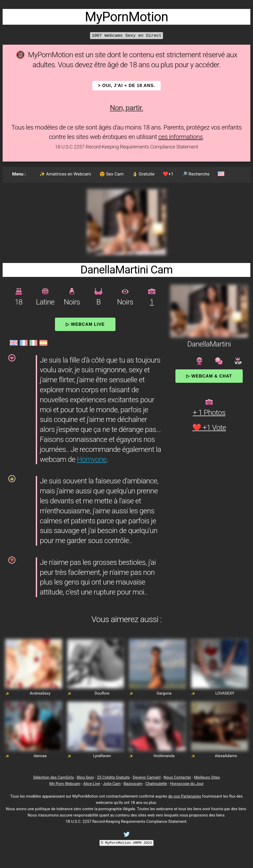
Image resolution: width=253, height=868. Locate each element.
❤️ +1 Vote (209, 428)
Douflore (102, 693)
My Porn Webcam (65, 784)
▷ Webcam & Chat (209, 376)
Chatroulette (156, 784)
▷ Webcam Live (85, 324)
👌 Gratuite (143, 174)
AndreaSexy (40, 693)
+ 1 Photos (209, 413)
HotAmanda (164, 756)
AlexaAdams (226, 756)
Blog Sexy (85, 777)
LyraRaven (102, 756)
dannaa (40, 756)
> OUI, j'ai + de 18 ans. (126, 86)
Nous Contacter (177, 777)
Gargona (164, 693)
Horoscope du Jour (187, 784)
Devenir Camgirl (147, 777)
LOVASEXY (225, 693)
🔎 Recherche (196, 174)
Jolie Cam (112, 784)
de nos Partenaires (185, 796)
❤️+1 (168, 174)
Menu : (19, 174)
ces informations (181, 137)
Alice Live (92, 784)
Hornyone (92, 459)
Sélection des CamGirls (54, 777)
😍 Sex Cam (112, 174)
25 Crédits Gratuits (113, 777)
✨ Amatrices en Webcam (65, 174)
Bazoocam (133, 784)
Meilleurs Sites (207, 777)
